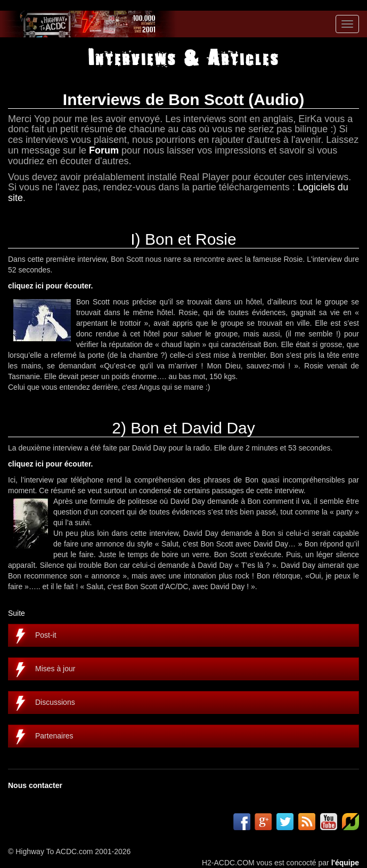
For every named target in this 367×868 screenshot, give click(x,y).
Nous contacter (35, 785)
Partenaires (54, 736)
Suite (17, 613)
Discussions (55, 702)
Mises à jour (55, 669)
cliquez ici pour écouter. (50, 286)
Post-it (46, 635)
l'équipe (345, 863)
